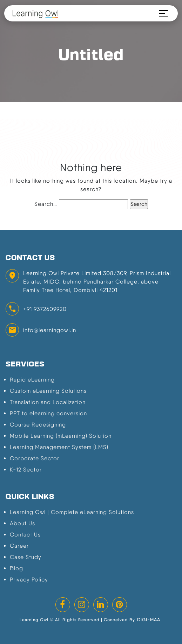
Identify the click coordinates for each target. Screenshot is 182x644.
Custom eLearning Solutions (48, 391)
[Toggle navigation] (161, 13)
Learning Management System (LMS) (59, 447)
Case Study (26, 557)
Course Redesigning (38, 425)
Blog (16, 568)
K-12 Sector (26, 470)
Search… (46, 204)
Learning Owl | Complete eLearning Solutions (72, 512)
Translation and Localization (48, 402)
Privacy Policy (29, 580)
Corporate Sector (35, 458)
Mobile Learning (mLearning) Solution (61, 436)
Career (19, 546)
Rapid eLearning (32, 380)
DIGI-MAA (149, 620)
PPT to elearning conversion (48, 413)
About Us (22, 523)
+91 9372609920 (45, 309)
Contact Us (25, 535)
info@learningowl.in (50, 330)
